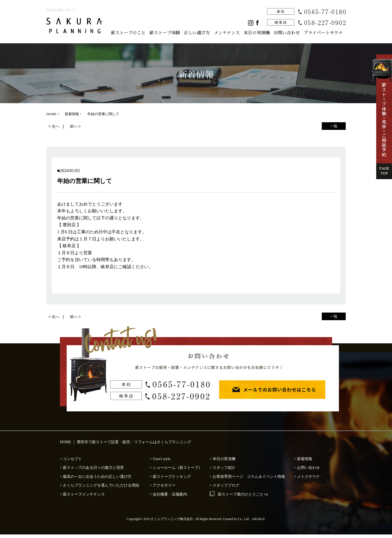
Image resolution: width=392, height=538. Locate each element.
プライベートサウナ (323, 33)
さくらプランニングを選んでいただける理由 (101, 485)
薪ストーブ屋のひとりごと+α (243, 494)
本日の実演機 (257, 33)
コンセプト (72, 459)
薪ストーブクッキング (172, 477)
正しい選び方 (197, 33)
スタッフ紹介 (224, 468)
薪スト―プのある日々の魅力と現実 (93, 468)
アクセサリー (164, 485)
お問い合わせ (287, 33)
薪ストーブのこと (128, 33)
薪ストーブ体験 (165, 33)
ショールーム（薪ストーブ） (177, 468)
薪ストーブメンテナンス (84, 494)
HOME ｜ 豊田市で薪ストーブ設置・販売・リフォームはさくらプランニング (125, 442)
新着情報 (305, 459)
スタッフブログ (226, 485)
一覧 (334, 126)
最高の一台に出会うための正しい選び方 (97, 477)
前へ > (75, 126)
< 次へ (54, 126)
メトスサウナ (308, 477)
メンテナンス (227, 33)
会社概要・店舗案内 (170, 494)
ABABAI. (259, 519)
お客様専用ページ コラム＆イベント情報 (249, 477)
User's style (161, 459)
